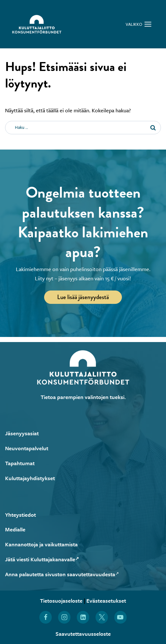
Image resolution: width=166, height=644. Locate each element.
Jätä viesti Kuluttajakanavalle (42, 559)
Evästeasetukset (106, 601)
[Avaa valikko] (139, 24)
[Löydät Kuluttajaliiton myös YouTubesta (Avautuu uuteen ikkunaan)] (120, 617)
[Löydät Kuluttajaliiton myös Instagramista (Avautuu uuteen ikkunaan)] (64, 617)
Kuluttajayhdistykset (30, 478)
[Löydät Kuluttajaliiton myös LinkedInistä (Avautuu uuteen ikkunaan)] (83, 617)
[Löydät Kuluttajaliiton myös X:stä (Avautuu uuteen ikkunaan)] (102, 617)
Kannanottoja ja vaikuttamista (41, 544)
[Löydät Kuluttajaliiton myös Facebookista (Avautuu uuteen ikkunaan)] (46, 617)
